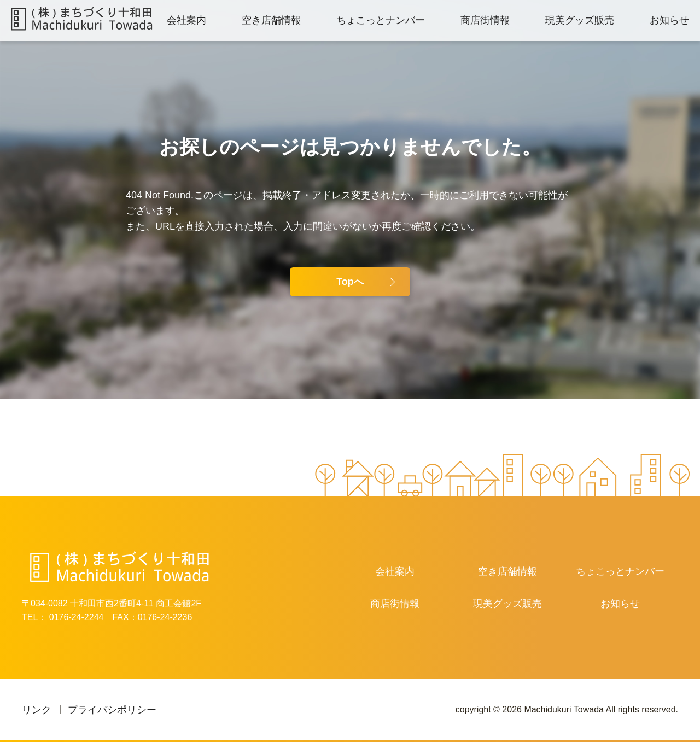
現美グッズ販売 (580, 20)
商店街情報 (485, 20)
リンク (37, 710)
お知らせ (669, 20)
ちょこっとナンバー (381, 20)
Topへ (350, 282)
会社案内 (186, 20)
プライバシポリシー (112, 710)
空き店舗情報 (271, 20)
